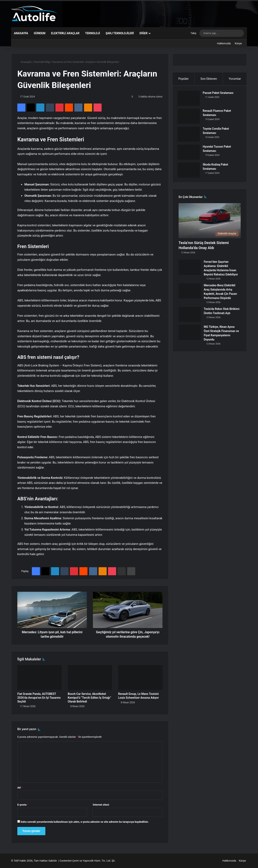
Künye (238, 43)
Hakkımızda (224, 43)
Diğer (144, 33)
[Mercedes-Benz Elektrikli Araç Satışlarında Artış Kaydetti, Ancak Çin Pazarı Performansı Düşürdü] (190, 293)
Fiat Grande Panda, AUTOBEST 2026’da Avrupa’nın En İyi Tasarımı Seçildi (39, 698)
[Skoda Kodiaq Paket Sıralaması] (190, 171)
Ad (20, 788)
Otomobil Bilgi (42, 62)
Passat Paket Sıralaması (219, 94)
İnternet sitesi (101, 805)
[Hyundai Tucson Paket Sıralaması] (190, 153)
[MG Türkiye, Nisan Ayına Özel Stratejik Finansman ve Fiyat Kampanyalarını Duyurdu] (190, 334)
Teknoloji (93, 33)
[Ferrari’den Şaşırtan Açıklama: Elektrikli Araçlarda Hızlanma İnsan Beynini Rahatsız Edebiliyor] (190, 269)
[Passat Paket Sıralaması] (190, 99)
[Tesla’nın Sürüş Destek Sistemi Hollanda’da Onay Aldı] (210, 223)
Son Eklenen (209, 79)
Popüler (184, 79)
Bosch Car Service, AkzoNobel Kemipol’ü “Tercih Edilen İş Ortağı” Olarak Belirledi (89, 698)
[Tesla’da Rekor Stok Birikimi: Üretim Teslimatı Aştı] (190, 316)
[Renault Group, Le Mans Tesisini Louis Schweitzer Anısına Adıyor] (140, 678)
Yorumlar (235, 79)
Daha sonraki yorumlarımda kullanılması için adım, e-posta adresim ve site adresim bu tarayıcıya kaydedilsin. (85, 822)
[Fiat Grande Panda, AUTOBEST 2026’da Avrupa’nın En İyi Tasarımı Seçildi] (40, 678)
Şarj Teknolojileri (120, 33)
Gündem (40, 33)
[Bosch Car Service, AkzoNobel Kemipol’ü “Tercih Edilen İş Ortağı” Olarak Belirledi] (90, 678)
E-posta (23, 805)
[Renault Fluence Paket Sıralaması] (190, 117)
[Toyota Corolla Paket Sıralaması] (190, 135)
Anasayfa (21, 33)
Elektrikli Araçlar (65, 33)
